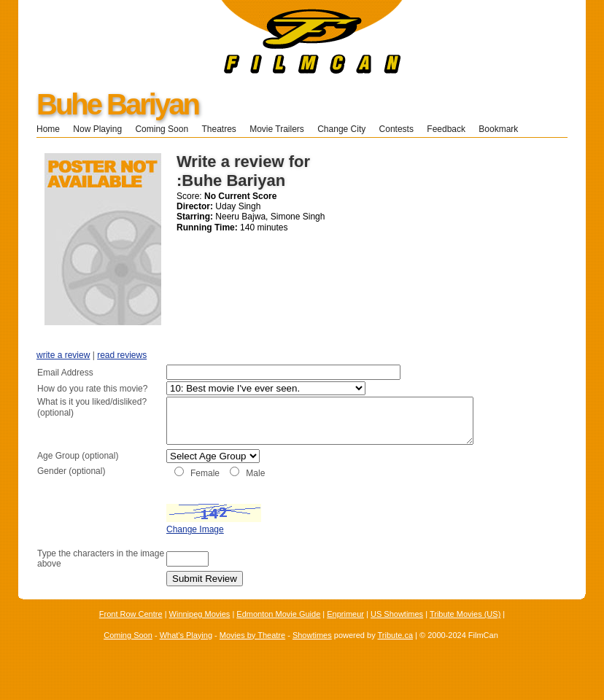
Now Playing (97, 129)
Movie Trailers (277, 129)
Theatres (218, 129)
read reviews (122, 355)
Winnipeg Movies (200, 630)
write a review (63, 355)
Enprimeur (345, 630)
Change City (341, 129)
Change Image (159, 545)
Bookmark (503, 129)
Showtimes (312, 650)
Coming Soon (162, 129)
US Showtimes (397, 630)
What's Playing (186, 650)
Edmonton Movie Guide (278, 630)
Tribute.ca (396, 650)
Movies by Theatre (252, 650)
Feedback (446, 129)
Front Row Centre (131, 630)
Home (48, 129)
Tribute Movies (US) (465, 630)
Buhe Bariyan (117, 104)
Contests (396, 129)
